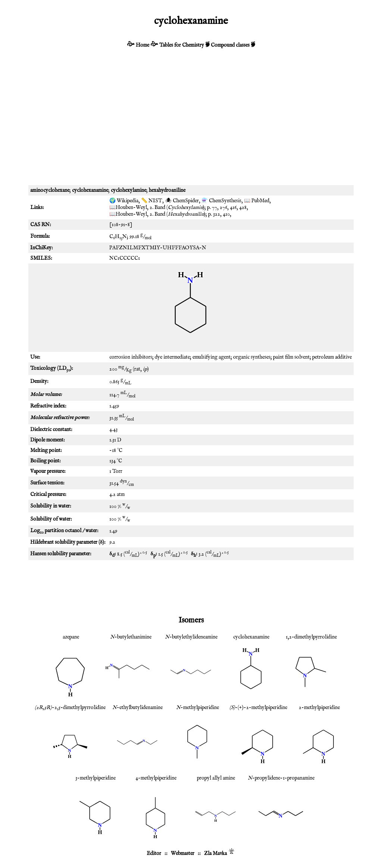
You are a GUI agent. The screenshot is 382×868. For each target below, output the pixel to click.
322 (217, 214)
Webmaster (183, 853)
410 (226, 214)
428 (243, 207)
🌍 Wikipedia (124, 201)
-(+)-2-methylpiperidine (258, 708)
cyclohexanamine (251, 637)
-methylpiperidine (198, 708)
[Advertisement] (191, 122)
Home (143, 45)
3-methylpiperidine (95, 778)
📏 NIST (152, 201)
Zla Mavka (215, 853)
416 (233, 207)
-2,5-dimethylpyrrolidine (70, 708)
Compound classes (230, 45)
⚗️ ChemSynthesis (221, 201)
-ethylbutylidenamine (137, 708)
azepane (71, 637)
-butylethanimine (131, 637)
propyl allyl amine (216, 778)
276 (223, 207)
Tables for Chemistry (182, 45)
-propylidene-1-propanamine (281, 778)
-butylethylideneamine (191, 637)
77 (215, 207)
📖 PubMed (257, 201)
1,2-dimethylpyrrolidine (311, 637)
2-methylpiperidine (319, 708)
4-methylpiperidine (156, 778)
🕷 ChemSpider (182, 201)
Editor (154, 853)
